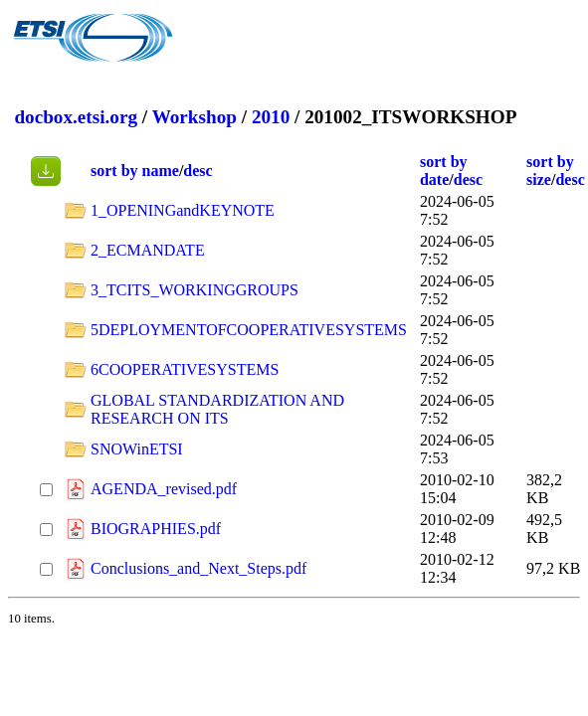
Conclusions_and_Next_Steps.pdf (198, 568)
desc (197, 171)
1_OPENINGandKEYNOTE (183, 210)
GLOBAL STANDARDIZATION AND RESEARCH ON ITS (217, 409)
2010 (271, 117)
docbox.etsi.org (76, 117)
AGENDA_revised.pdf (164, 489)
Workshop (195, 117)
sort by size (550, 171)
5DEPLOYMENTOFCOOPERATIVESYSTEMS (249, 330)
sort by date (444, 171)
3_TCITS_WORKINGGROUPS (195, 290)
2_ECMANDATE (148, 250)
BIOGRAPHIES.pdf (156, 529)
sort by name (135, 171)
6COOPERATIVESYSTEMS (185, 369)
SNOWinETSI (137, 449)
